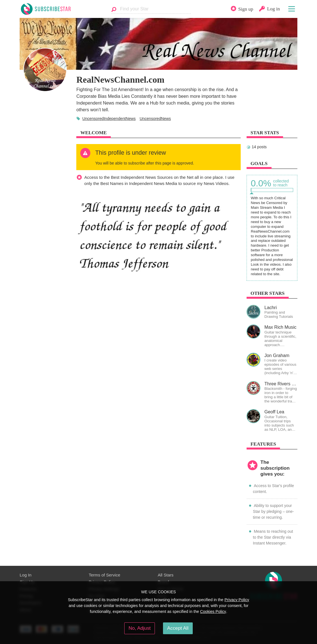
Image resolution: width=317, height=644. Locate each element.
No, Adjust (140, 628)
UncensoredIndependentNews (109, 119)
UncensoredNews (155, 119)
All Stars (166, 575)
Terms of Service (104, 575)
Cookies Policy (213, 611)
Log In (26, 575)
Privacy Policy (237, 600)
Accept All (178, 628)
